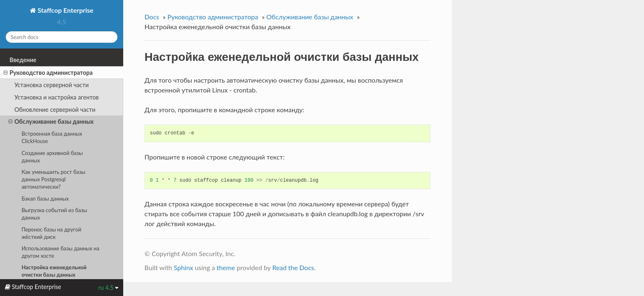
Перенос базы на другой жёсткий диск (51, 233)
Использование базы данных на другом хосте (60, 252)
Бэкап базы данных (45, 199)
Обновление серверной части (55, 110)
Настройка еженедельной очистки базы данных (54, 271)
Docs (152, 17)
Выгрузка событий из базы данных (54, 214)
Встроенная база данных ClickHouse (52, 137)
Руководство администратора (48, 73)
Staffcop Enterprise (65, 10)
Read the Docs (293, 267)
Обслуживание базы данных (51, 122)
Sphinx (183, 267)
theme (226, 267)
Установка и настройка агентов (57, 97)
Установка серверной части (52, 85)
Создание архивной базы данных (52, 157)
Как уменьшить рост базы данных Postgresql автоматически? (53, 179)
